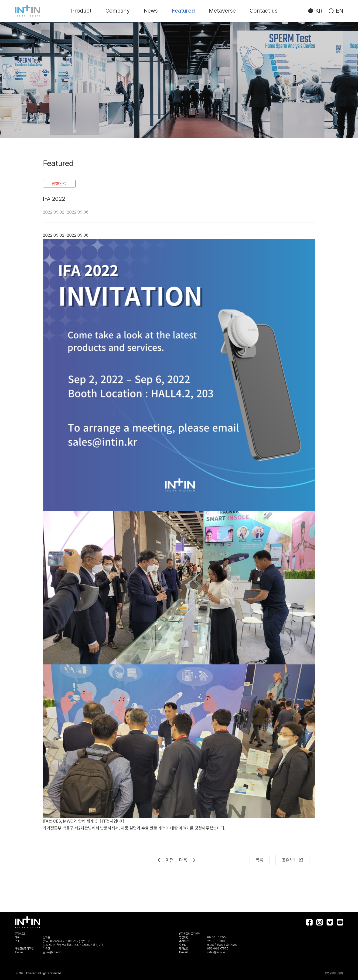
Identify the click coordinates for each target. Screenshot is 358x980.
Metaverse (222, 11)
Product (81, 11)
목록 (259, 860)
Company (118, 11)
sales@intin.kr (216, 952)
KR (319, 11)
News (151, 11)
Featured (183, 11)
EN (340, 11)
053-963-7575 (218, 949)
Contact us (264, 11)
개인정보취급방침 (334, 973)
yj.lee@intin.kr (52, 952)
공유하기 (293, 860)
